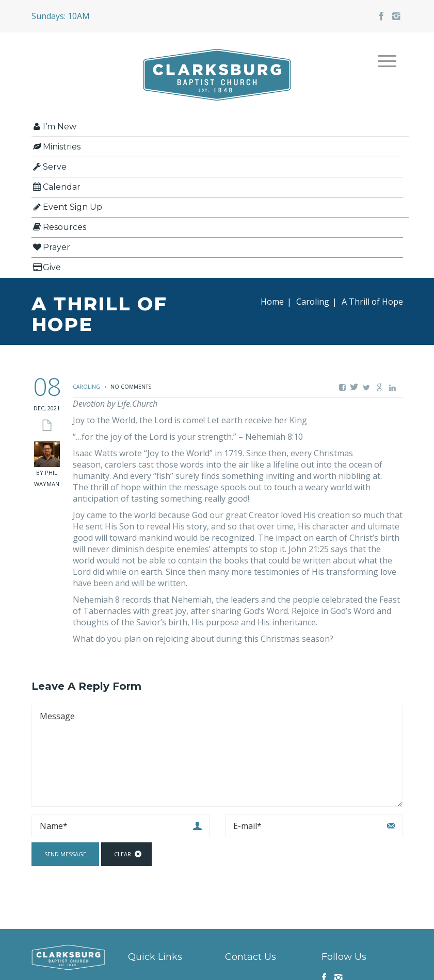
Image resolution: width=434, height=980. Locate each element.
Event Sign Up (67, 207)
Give (46, 267)
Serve (49, 167)
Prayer (51, 247)
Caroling (313, 302)
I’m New (54, 127)
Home (272, 302)
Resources (59, 227)
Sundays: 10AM (61, 16)
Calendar (56, 187)
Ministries (56, 147)
